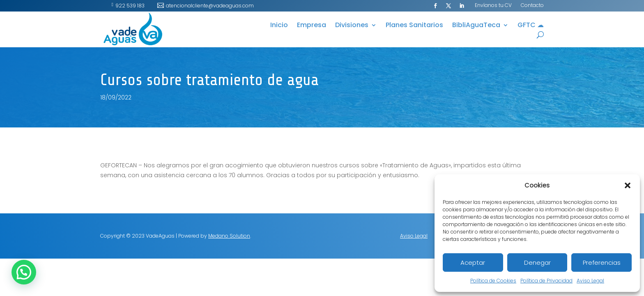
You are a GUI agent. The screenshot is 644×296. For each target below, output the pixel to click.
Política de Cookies (493, 281)
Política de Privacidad (546, 281)
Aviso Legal (590, 281)
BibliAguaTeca (476, 26)
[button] (628, 185)
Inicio (279, 26)
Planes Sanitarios (414, 26)
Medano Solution (229, 236)
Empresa (312, 26)
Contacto (532, 6)
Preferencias (602, 262)
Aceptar (473, 262)
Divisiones (352, 26)
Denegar (537, 262)
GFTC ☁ (531, 26)
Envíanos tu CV (493, 6)
